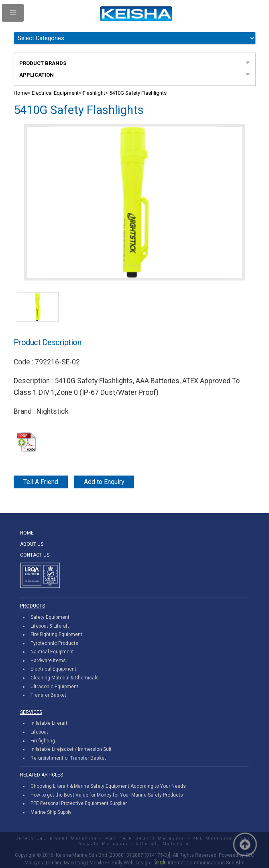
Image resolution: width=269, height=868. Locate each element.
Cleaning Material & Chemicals (65, 678)
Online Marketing (67, 863)
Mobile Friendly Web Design (120, 863)
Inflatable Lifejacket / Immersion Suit (71, 749)
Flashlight (94, 93)
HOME (27, 533)
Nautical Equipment (52, 652)
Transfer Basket (48, 695)
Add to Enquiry (104, 482)
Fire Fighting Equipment (56, 634)
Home (21, 93)
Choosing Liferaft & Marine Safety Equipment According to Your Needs (108, 786)
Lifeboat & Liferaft (50, 626)
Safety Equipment (50, 617)
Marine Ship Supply (51, 812)
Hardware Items (48, 661)
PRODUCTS (33, 606)
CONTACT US (35, 555)
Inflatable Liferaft (49, 723)
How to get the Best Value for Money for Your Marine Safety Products (107, 795)
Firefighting (43, 741)
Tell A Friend (41, 482)
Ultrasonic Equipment (54, 687)
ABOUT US (32, 544)
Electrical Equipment (55, 93)
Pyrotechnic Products (54, 643)
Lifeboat (39, 732)
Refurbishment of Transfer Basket (68, 758)
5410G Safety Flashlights (138, 93)
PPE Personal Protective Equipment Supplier (79, 803)
